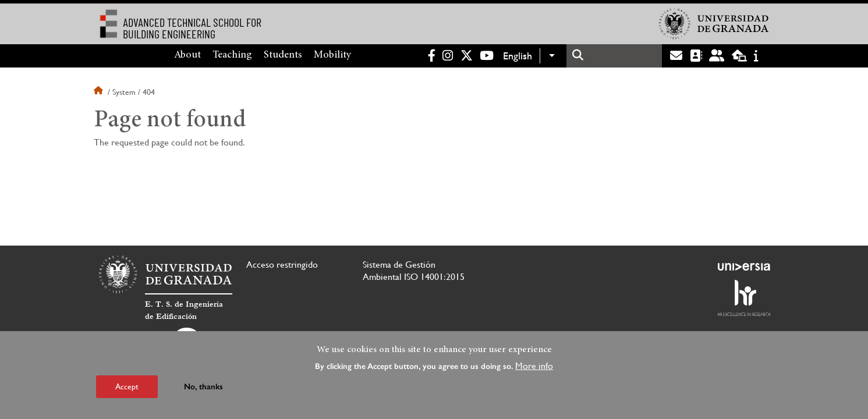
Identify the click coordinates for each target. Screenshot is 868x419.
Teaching (232, 55)
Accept (127, 386)
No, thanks (203, 387)
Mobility (332, 55)
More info (534, 366)
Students (283, 55)
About (187, 55)
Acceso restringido (282, 264)
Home (100, 92)
